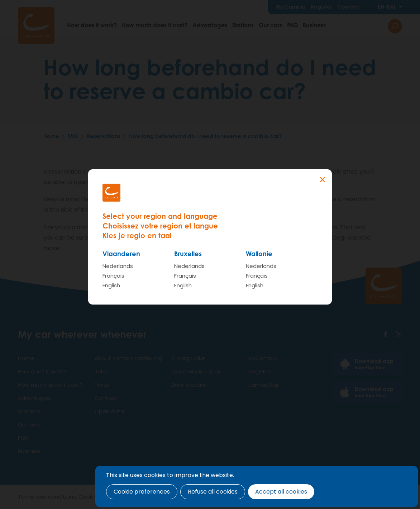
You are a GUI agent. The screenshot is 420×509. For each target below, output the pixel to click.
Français (113, 276)
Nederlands (118, 266)
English (111, 285)
